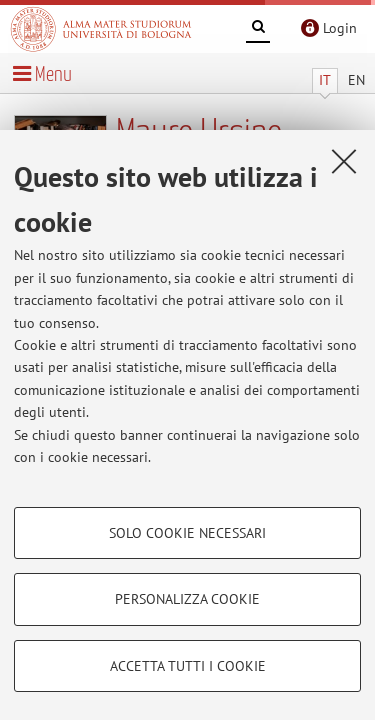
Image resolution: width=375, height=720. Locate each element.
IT (325, 80)
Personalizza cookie (187, 599)
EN (356, 80)
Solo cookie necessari (187, 533)
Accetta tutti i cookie (188, 666)
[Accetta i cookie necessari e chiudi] (344, 161)
